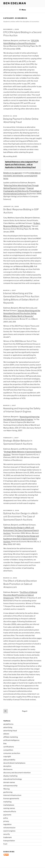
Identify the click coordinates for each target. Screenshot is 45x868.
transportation (9, 841)
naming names (9, 808)
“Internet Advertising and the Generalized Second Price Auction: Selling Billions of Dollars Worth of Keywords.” (22, 313)
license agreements (11, 799)
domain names (9, 782)
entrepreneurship (10, 786)
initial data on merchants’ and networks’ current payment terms (22, 176)
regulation (7, 824)
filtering (6, 789)
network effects (10, 812)
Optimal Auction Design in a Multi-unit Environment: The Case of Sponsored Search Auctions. (21, 530)
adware (6, 734)
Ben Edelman (15, 3)
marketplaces (9, 805)
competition (8, 750)
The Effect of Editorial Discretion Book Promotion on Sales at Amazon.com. (20, 595)
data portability (9, 760)
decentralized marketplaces (14, 763)
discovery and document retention (17, 773)
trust (5, 844)
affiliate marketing (11, 737)
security (7, 834)
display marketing (10, 776)
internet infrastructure (12, 795)
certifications (9, 747)
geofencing (8, 792)
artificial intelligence (11, 740)
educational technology (13, 779)
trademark (7, 837)
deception (7, 766)
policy (6, 818)
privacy (6, 821)
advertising (8, 727)
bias (5, 744)
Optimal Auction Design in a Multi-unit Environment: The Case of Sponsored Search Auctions (21, 517)
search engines (9, 831)
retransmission (9, 828)
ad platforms (8, 724)
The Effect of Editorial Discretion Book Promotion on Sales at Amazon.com (20, 584)
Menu (22, 10)
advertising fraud (10, 731)
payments (7, 815)
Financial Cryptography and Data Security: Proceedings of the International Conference (22, 191)
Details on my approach (13, 173)
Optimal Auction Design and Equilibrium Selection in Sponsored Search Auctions (21, 539)
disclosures (8, 769)
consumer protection (12, 753)
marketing (7, 802)
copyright (7, 757)
